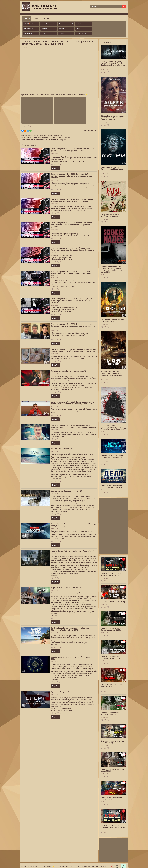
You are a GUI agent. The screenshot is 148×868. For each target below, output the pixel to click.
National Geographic (48, 24)
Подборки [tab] (27, 19)
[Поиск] (106, 7)
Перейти (55, 168)
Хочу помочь (48, 866)
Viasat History (81, 34)
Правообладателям (66, 866)
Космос (45, 34)
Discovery (63, 34)
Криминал (28, 34)
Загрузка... (59, 71)
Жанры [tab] (36, 19)
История (62, 29)
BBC (79, 24)
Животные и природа (66, 24)
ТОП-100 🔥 (29, 24)
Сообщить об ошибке (90, 131)
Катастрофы (28, 29)
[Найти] (124, 7)
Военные (80, 29)
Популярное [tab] (46, 19)
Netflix (44, 29)
